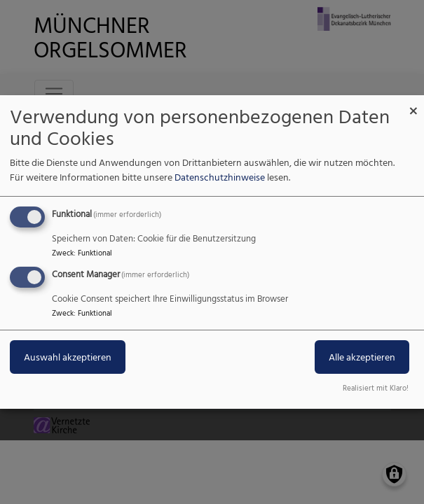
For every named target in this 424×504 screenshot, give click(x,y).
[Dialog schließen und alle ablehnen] (413, 104)
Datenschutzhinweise (220, 177)
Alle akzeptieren (362, 357)
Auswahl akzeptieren (68, 357)
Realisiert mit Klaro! (376, 388)
